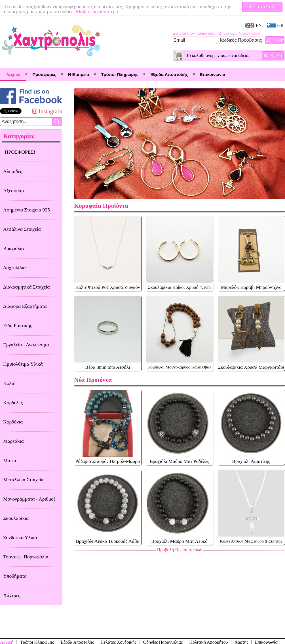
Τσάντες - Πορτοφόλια (26, 557)
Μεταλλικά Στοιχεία (23, 480)
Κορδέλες (13, 402)
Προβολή (273, 56)
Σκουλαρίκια (16, 518)
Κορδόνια (13, 422)
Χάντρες (12, 595)
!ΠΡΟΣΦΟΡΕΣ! (19, 152)
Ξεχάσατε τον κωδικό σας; (194, 33)
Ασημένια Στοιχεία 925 (27, 210)
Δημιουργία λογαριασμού (239, 33)
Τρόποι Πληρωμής (120, 74)
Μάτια (10, 460)
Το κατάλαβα (262, 7)
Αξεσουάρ (13, 190)
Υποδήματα (15, 576)
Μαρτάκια (13, 441)
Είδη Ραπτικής (18, 325)
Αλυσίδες (13, 171)
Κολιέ (9, 383)
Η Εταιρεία (79, 74)
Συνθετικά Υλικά (20, 537)
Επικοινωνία (213, 74)
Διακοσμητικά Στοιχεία (26, 287)
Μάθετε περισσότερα (97, 11)
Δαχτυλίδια (14, 268)
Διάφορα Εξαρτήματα (25, 306)
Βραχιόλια (13, 248)
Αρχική (13, 74)
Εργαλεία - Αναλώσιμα (26, 345)
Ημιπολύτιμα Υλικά (23, 364)
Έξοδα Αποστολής (169, 74)
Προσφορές (44, 74)
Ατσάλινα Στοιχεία (22, 229)
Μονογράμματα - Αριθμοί (29, 499)
